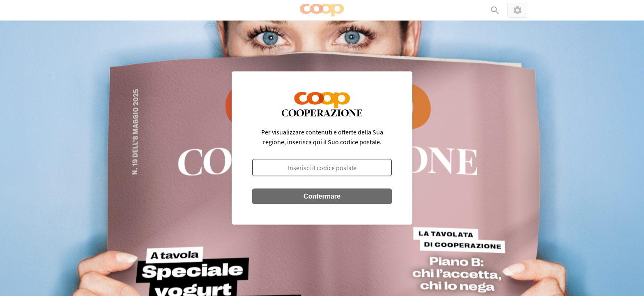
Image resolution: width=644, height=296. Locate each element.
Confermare (322, 196)
